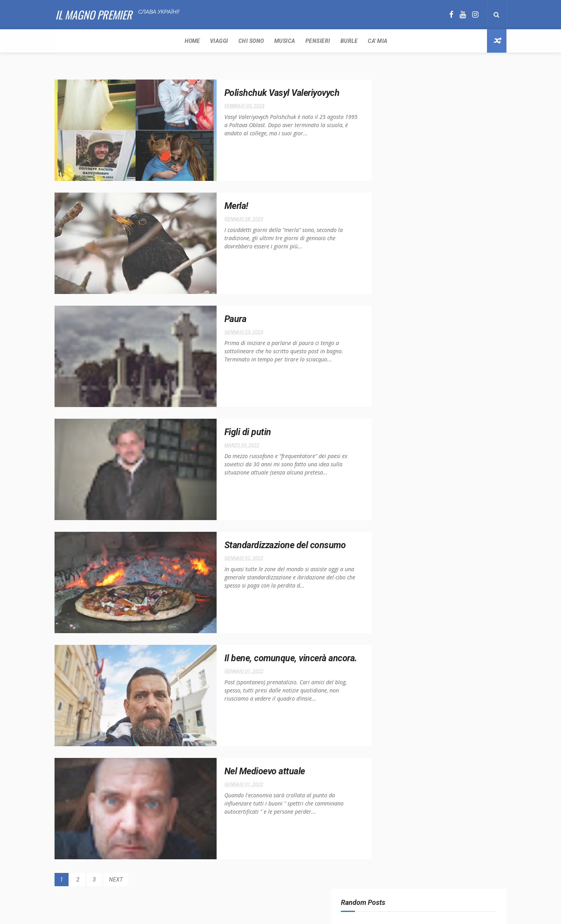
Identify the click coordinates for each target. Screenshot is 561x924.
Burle (224, 41)
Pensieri (193, 41)
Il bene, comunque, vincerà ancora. (273, 658)
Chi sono (126, 41)
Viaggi (94, 41)
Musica (160, 41)
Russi (455, 358)
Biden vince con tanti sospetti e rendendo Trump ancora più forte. (455, 227)
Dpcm (408, 345)
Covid (386, 345)
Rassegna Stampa (399, 358)
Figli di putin (228, 432)
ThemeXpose (266, 914)
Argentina (419, 331)
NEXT (116, 880)
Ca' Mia (253, 41)
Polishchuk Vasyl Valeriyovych (264, 93)
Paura (216, 319)
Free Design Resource (310, 914)
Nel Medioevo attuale (246, 772)
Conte (466, 331)
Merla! (217, 206)
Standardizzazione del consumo (267, 545)
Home (67, 41)
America (389, 331)
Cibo (445, 331)
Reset (434, 358)
